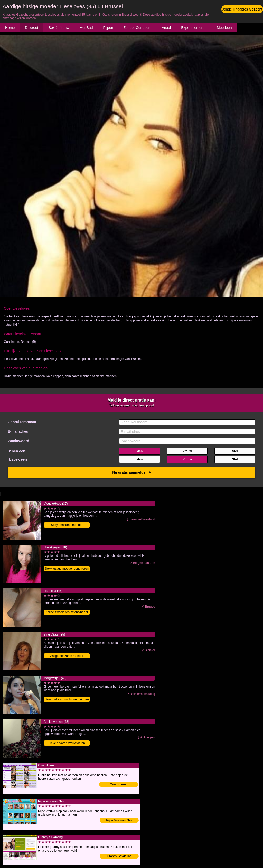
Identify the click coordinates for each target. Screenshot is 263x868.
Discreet (31, 28)
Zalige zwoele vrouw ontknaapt (67, 612)
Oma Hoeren (119, 784)
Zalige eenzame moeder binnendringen (67, 656)
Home (10, 28)
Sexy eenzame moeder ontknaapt (67, 525)
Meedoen (224, 28)
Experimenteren (194, 28)
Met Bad (86, 28)
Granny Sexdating (119, 856)
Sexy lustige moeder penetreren (67, 569)
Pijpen (108, 28)
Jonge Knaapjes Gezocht (242, 9)
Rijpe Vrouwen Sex (119, 820)
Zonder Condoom (137, 28)
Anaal (166, 28)
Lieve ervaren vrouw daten (67, 743)
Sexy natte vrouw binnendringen (67, 699)
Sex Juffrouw (59, 28)
